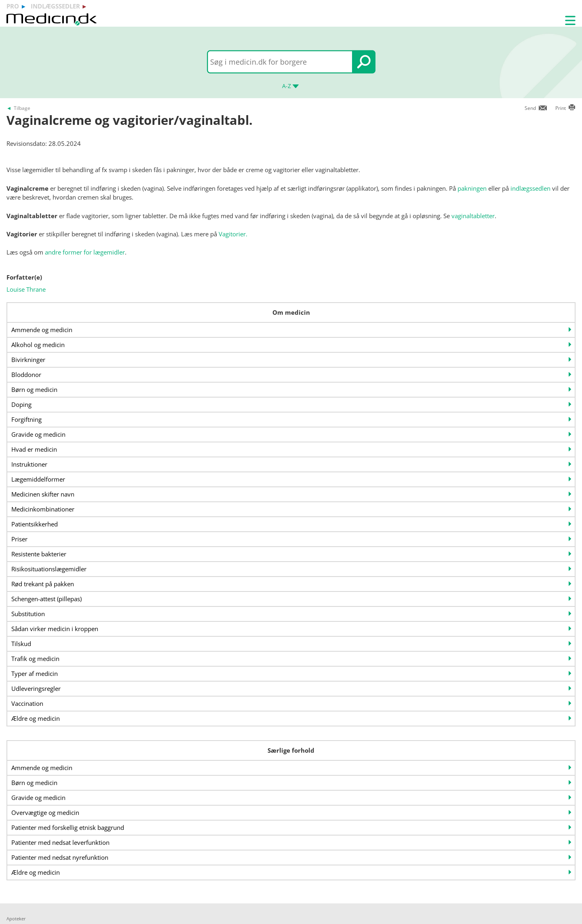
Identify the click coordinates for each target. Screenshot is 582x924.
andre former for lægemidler (85, 252)
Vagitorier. (233, 234)
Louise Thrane (26, 289)
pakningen (472, 188)
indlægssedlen (530, 188)
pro (13, 6)
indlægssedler (55, 6)
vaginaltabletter (473, 216)
